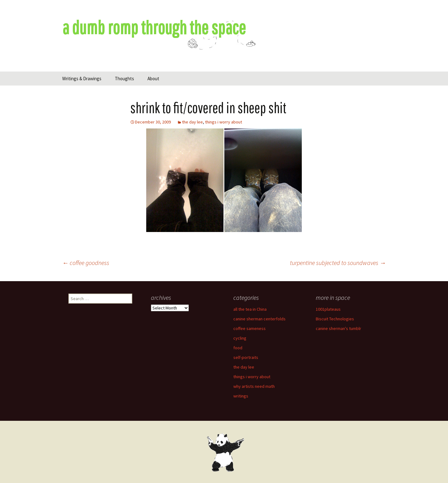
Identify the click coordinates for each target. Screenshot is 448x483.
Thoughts (124, 79)
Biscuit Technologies (335, 319)
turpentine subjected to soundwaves (338, 263)
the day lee (192, 122)
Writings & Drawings (82, 79)
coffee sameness (250, 328)
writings (241, 396)
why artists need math (254, 386)
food (238, 348)
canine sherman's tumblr (338, 328)
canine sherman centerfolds (259, 319)
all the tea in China (250, 309)
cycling (240, 338)
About (153, 79)
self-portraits (246, 357)
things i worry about (224, 122)
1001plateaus (328, 309)
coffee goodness (86, 263)
